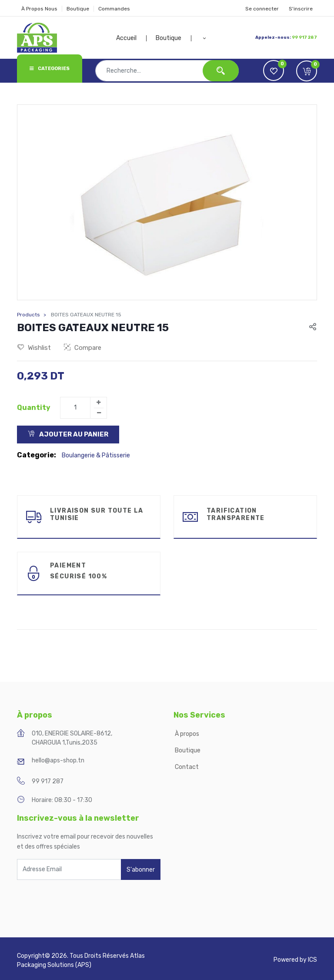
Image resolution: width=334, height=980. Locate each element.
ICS (312, 960)
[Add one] (98, 403)
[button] (205, 38)
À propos (188, 734)
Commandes (114, 9)
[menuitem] (131, 38)
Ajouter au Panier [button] (68, 434)
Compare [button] (83, 348)
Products (28, 315)
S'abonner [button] (141, 870)
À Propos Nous (39, 9)
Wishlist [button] (34, 348)
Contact (187, 767)
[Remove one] (99, 413)
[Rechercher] (221, 71)
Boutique (78, 9)
